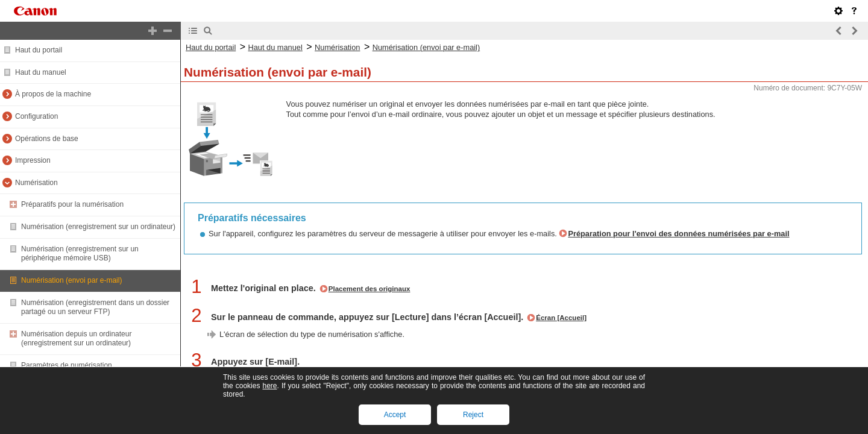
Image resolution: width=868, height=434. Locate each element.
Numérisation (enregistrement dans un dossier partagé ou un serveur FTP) (95, 307)
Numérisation (36, 183)
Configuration (36, 116)
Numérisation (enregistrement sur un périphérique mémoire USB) (80, 254)
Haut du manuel (41, 72)
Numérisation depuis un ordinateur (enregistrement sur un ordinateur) (76, 339)
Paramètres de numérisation (67, 365)
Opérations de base (47, 139)
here (269, 386)
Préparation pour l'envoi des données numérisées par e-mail (678, 234)
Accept (395, 415)
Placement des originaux (370, 289)
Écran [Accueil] (561, 318)
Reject (473, 415)
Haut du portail (39, 50)
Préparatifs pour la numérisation (72, 204)
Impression (33, 160)
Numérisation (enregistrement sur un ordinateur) (98, 227)
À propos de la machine (53, 94)
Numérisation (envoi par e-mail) (71, 280)
